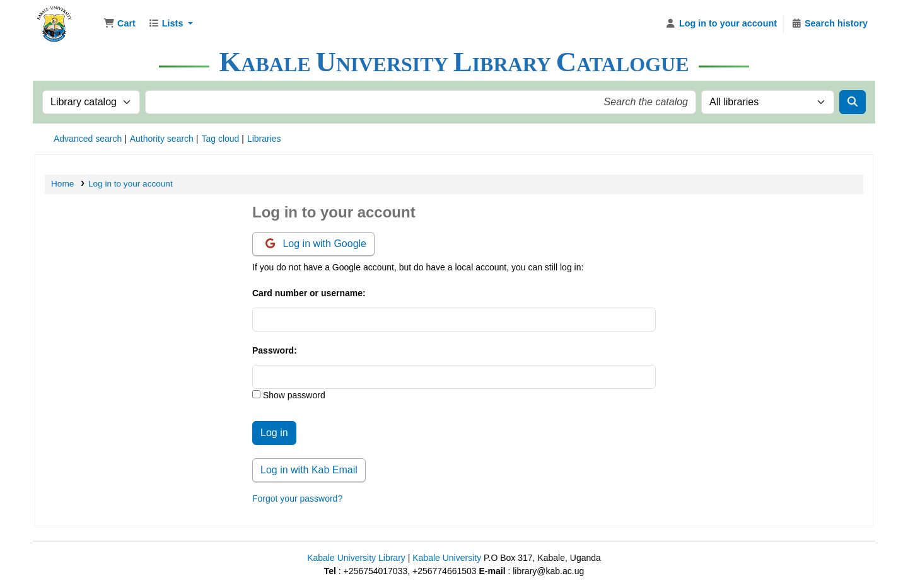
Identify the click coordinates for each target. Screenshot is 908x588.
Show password (293, 395)
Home (62, 184)
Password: (275, 350)
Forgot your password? (297, 499)
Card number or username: (309, 293)
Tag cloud (220, 139)
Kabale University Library (356, 558)
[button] (119, 24)
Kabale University (447, 558)
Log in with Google (316, 244)
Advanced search (88, 139)
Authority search (162, 139)
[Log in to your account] (721, 24)
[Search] (853, 102)
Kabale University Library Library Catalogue (67, 18)
